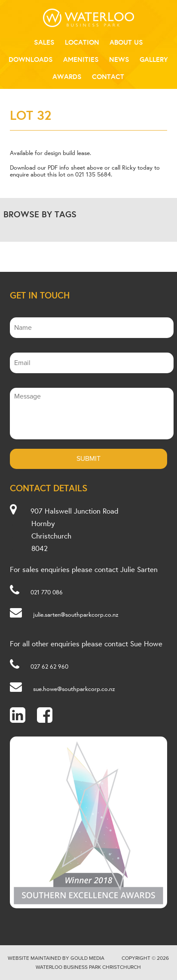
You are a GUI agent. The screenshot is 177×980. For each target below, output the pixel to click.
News (119, 59)
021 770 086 (47, 592)
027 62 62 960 (49, 667)
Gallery (154, 59)
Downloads (31, 59)
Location (82, 42)
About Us (126, 42)
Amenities (81, 59)
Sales (44, 42)
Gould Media (87, 958)
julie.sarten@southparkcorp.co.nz (76, 615)
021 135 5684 (93, 174)
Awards (67, 76)
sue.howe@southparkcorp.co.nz (74, 689)
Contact (108, 76)
